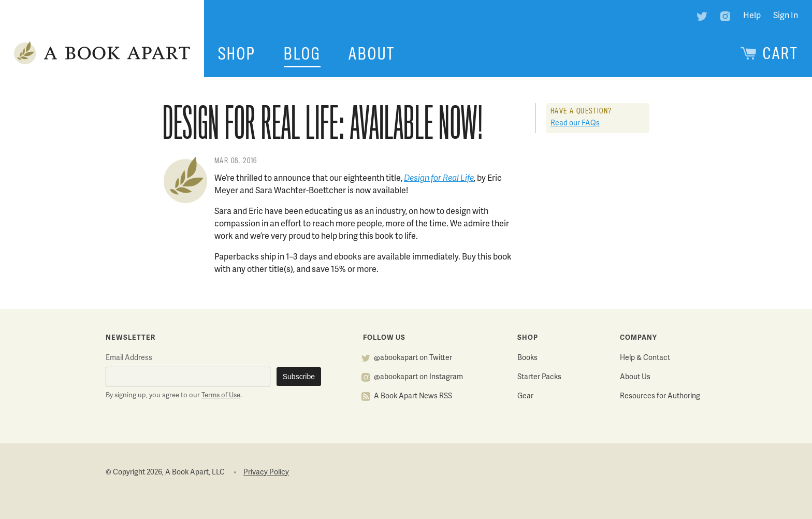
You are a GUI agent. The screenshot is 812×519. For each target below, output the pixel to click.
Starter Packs (539, 377)
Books (527, 358)
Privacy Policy (266, 473)
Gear (525, 397)
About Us (635, 377)
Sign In (786, 16)
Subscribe (299, 377)
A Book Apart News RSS (413, 397)
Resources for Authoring (660, 397)
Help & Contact (645, 358)
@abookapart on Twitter (413, 358)
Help (752, 16)
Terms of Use (221, 396)
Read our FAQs (575, 124)
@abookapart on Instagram (418, 377)
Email (129, 358)
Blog (302, 54)
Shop (237, 54)
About (372, 54)
